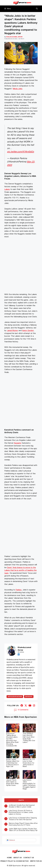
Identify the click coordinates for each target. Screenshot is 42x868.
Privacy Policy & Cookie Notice (15, 861)
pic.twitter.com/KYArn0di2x (21, 152)
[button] (37, 9)
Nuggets (18, 443)
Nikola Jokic (18, 89)
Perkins (19, 590)
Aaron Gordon (28, 331)
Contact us (29, 858)
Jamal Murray (12, 331)
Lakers (7, 189)
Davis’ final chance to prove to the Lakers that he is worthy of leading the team (20, 570)
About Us (18, 858)
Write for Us (36, 861)
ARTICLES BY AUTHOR (15, 697)
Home (9, 858)
